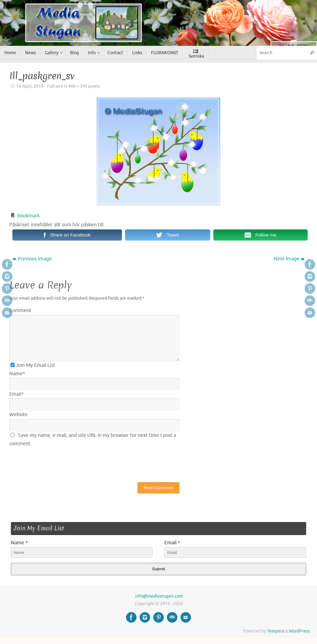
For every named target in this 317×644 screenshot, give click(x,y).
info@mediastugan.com (159, 596)
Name (17, 374)
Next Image (289, 259)
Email (17, 394)
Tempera (276, 631)
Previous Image (32, 259)
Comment (20, 311)
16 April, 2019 (30, 86)
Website (18, 415)
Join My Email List (33, 365)
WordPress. (300, 631)
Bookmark (28, 216)
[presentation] (56, 463)
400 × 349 (78, 86)
